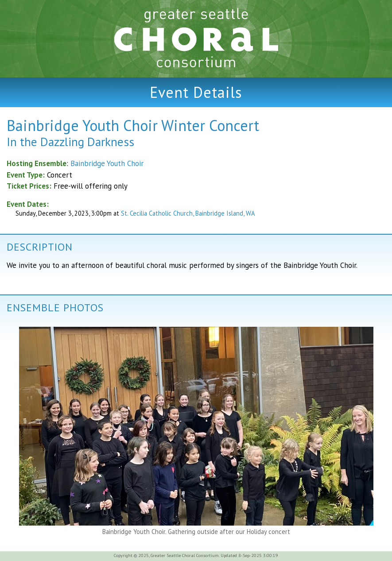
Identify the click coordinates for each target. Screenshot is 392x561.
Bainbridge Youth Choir (107, 163)
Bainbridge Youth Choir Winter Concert (133, 125)
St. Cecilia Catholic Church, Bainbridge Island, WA (188, 213)
